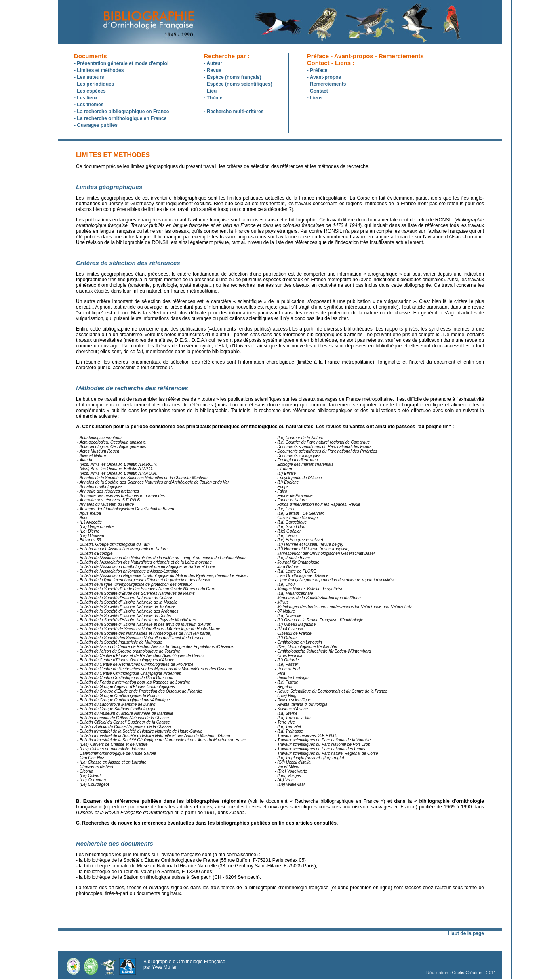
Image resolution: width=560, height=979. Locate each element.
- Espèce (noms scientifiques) (238, 84)
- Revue (212, 70)
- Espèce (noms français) (232, 77)
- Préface (317, 70)
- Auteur (213, 63)
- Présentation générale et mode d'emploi (121, 63)
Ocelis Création (467, 973)
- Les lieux (86, 98)
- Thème (213, 98)
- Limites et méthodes (99, 70)
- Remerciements (327, 84)
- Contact (318, 91)
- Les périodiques (94, 84)
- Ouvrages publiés (96, 125)
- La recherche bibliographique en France (121, 112)
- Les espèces (90, 91)
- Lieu (210, 91)
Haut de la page (466, 933)
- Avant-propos (324, 77)
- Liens (315, 98)
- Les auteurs (89, 77)
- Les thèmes (89, 105)
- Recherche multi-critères (234, 112)
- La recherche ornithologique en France (120, 118)
